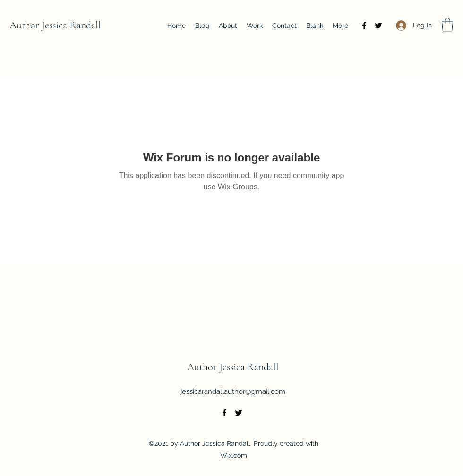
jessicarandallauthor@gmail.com (233, 391)
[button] (447, 25)
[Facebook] (364, 25)
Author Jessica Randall (55, 25)
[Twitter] (378, 25)
